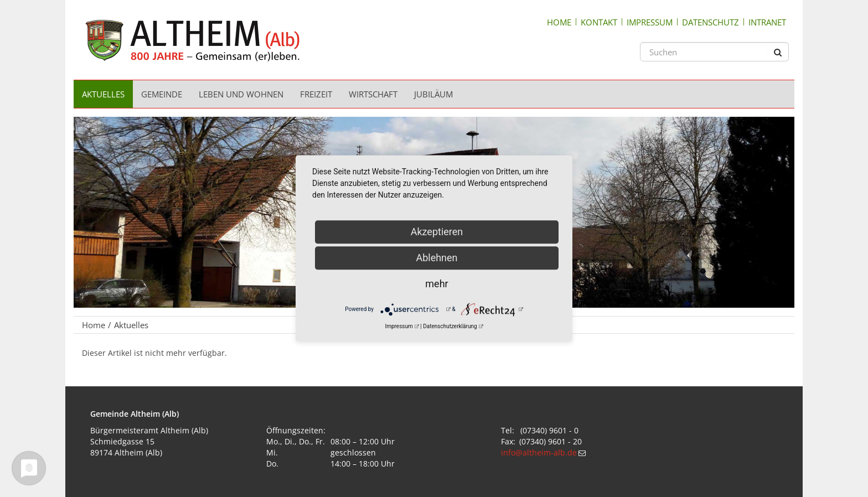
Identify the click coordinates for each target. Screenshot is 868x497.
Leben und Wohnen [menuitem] (241, 94)
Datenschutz (711, 22)
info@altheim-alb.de (539, 452)
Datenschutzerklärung (450, 326)
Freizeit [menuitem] (316, 94)
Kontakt (599, 22)
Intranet (767, 22)
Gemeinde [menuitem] (162, 94)
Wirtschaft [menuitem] (373, 94)
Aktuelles (131, 325)
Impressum (650, 22)
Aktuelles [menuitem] (103, 94)
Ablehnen (436, 258)
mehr (436, 284)
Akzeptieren (437, 232)
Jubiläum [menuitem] (433, 94)
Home (559, 22)
